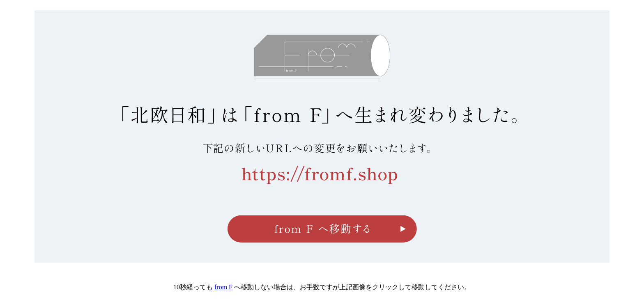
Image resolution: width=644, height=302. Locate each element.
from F (223, 287)
